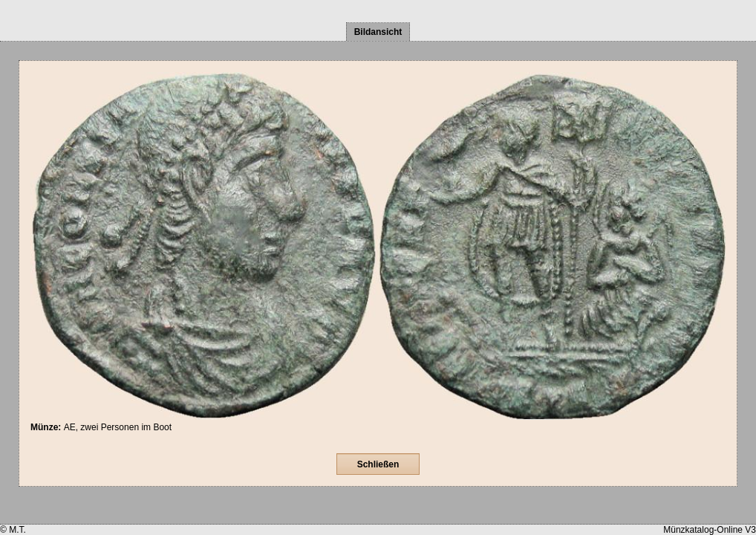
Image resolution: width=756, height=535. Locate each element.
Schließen (378, 464)
